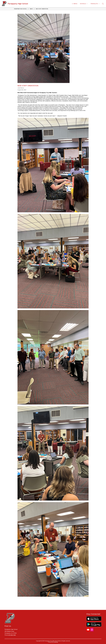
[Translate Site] (95, 4)
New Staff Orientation (42, 9)
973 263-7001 (12, 635)
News (31, 9)
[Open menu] (75, 4)
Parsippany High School (20, 9)
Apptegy (56, 642)
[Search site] (103, 4)
